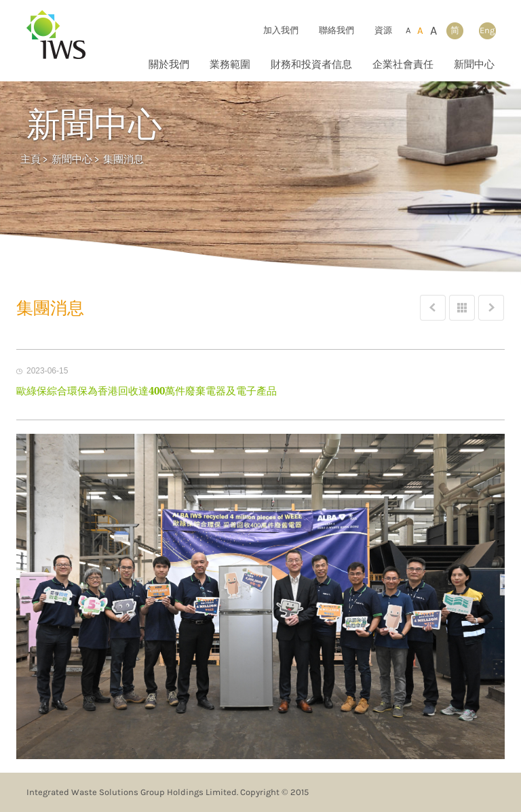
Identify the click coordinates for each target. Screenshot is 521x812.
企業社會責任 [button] (403, 64)
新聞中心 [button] (474, 64)
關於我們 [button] (169, 64)
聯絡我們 (336, 30)
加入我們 (281, 30)
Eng (487, 30)
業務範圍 (230, 64)
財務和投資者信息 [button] (311, 64)
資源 (383, 30)
